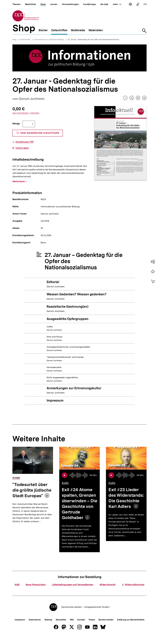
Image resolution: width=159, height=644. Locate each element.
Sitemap (48, 628)
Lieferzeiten (35, 113)
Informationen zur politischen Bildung (49, 39)
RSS (72, 628)
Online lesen (22, 148)
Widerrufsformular (133, 593)
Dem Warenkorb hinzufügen (38, 133)
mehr (117, 4)
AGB (17, 593)
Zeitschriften (25, 39)
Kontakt (81, 628)
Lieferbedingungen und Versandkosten (73, 593)
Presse (92, 628)
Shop (15, 39)
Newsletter (61, 628)
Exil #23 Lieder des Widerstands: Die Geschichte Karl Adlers (126, 498)
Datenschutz (35, 628)
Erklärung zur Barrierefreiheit (131, 628)
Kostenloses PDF (25, 142)
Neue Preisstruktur (36, 593)
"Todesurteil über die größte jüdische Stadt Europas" (32, 490)
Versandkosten (21, 113)
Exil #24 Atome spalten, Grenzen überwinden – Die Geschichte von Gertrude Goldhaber (79, 504)
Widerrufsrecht (108, 593)
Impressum (20, 628)
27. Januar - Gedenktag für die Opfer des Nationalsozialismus (93, 39)
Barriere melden (106, 628)
